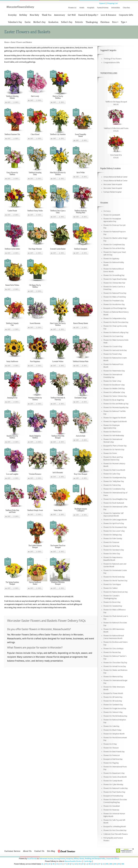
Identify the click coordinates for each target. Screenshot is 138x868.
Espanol (102, 3)
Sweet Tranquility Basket (81, 135)
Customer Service (12, 851)
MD (111, 864)
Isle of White (81, 173)
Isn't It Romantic (58, 473)
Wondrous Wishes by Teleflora (35, 399)
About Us (27, 851)
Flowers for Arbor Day (112, 554)
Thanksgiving (92, 22)
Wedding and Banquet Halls (95, 859)
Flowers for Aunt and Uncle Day (115, 350)
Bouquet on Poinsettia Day (113, 796)
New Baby (34, 15)
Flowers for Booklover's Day (114, 385)
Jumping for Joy (12, 398)
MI (119, 864)
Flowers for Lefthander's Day (114, 392)
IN (89, 864)
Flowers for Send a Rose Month (115, 777)
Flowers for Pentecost (112, 755)
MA (115, 864)
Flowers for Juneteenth (112, 215)
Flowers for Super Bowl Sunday (115, 279)
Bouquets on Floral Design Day (115, 308)
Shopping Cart (112, 3)
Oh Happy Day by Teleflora (35, 286)
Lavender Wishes (58, 361)
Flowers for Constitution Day (114, 489)
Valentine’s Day (15, 22)
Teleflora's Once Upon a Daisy (58, 212)
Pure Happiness (35, 361)
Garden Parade (12, 211)
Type (124, 22)
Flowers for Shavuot (111, 748)
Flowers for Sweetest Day (113, 606)
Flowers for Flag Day (111, 763)
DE (69, 864)
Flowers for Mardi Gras (112, 432)
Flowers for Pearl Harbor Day (114, 792)
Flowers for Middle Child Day (114, 389)
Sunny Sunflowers (12, 361)
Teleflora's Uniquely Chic (12, 324)
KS (96, 864)
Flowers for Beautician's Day (114, 773)
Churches (126, 8)
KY (100, 864)
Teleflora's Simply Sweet (35, 510)
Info (17, 102)
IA (93, 864)
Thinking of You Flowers (112, 59)
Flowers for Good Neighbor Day (115, 499)
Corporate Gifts (126, 15)
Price (115, 22)
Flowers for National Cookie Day (116, 788)
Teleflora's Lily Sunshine (58, 134)
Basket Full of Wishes (12, 285)
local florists (32, 859)
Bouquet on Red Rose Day (113, 759)
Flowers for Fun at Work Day (114, 248)
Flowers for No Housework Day (115, 527)
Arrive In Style (81, 436)
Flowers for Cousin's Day (113, 347)
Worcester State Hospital (113, 184)
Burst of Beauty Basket (80, 323)
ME (107, 864)
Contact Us (39, 851)
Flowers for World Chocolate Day (116, 322)
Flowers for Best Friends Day (114, 752)
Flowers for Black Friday (112, 730)
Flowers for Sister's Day (112, 381)
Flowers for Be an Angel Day (114, 400)
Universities (116, 8)
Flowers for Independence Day (115, 319)
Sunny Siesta (58, 510)
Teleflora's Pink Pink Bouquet (58, 437)
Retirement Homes (46, 859)
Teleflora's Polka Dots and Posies (12, 511)
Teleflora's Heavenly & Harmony (58, 399)
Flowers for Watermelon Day (114, 371)
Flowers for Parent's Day (113, 354)
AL (43, 864)
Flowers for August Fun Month (115, 418)
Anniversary (59, 15)
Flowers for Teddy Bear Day (114, 481)
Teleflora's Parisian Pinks (81, 361)
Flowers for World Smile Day (114, 577)
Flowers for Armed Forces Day (115, 666)
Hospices (70, 859)
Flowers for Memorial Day (113, 677)
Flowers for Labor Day (112, 474)
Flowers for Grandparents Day (115, 478)
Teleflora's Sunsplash (81, 249)
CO (61, 864)
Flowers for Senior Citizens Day (115, 396)
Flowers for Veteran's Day (113, 712)
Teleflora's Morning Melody (12, 97)
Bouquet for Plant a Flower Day (115, 446)
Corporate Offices (112, 859)
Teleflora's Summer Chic (12, 134)
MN (123, 864)
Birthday (23, 15)
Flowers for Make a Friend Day (115, 297)
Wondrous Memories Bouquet (58, 583)
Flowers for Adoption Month (114, 734)
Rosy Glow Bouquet (81, 474)
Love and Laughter (12, 474)
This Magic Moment (35, 249)
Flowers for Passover (111, 542)
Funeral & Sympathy (88, 15)
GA (76, 864)
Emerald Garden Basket (58, 249)
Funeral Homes (103, 8)
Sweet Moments (35, 323)
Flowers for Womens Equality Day (116, 408)
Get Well (72, 15)
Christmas (105, 22)
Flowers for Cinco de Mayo (113, 649)
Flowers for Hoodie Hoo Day (114, 304)
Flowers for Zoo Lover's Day (114, 531)
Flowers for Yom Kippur (112, 584)
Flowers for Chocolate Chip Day (115, 663)
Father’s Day (67, 22)
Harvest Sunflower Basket (35, 583)
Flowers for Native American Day (116, 592)
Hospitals (91, 8)
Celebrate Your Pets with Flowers (116, 834)
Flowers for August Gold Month (115, 422)
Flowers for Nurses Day (112, 652)
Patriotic (79, 22)
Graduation (53, 22)
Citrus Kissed (35, 134)
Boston (79, 861)
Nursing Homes (60, 859)
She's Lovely (35, 96)
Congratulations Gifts (112, 63)
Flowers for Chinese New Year (114, 283)
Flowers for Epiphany (111, 259)
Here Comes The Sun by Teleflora (58, 324)
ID (83, 864)
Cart (9, 102)
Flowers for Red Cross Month (114, 470)
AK (46, 864)
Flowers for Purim (110, 453)
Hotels (82, 8)
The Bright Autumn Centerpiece (81, 510)
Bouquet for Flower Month (113, 693)
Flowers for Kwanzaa (111, 810)
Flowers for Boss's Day (112, 602)
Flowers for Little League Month (115, 520)
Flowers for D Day (110, 744)
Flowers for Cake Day (111, 726)
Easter (28, 22)
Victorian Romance (35, 474)
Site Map (51, 851)
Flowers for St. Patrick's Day (114, 450)
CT (65, 864)
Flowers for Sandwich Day (113, 705)
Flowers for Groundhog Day (114, 275)
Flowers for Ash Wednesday (114, 436)
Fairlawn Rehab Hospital (112, 192)
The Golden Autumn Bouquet (35, 546)
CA (57, 864)
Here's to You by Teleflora (58, 97)
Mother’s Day (39, 22)
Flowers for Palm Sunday (113, 539)
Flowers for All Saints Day (113, 697)
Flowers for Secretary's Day (114, 550)
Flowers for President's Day (114, 301)
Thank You (47, 15)
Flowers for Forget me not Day (115, 708)
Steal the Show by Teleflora (12, 437)
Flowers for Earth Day (112, 546)
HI (80, 864)
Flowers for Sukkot (111, 588)
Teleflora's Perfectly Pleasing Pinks (81, 212)
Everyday (12, 15)
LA (103, 864)
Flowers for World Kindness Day (115, 716)
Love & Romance (108, 15)
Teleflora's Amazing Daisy (35, 173)
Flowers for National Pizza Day (115, 293)
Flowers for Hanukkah (112, 806)
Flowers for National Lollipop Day (116, 333)
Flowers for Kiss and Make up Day (116, 404)
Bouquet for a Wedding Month (115, 827)
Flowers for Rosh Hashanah (114, 503)
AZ (50, 864)
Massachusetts (70, 861)
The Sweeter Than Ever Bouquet (58, 546)
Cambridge (88, 861)
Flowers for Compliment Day (114, 245)
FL (72, 864)
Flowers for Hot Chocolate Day (115, 830)
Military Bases (79, 859)
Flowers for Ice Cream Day (113, 336)
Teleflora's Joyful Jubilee (12, 249)
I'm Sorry (107, 211)
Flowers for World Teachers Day (115, 581)
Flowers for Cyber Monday (113, 785)
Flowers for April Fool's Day (114, 523)
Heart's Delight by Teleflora (35, 437)
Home (7, 42)
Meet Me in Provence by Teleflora (58, 173)
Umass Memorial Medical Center (115, 177)
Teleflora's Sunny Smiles (35, 211)
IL (86, 864)
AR (53, 864)
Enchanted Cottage (81, 398)
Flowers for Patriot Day (112, 485)
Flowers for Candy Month (113, 781)
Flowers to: (72, 8)
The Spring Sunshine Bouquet (12, 583)
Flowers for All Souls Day (113, 701)
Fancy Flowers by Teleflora (12, 173)
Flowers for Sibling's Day (113, 535)
